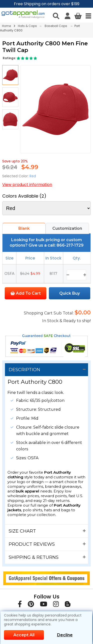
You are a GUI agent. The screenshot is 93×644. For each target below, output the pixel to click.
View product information (27, 185)
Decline (65, 635)
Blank (24, 228)
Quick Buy (70, 293)
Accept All (24, 635)
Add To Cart (26, 293)
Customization (67, 228)
